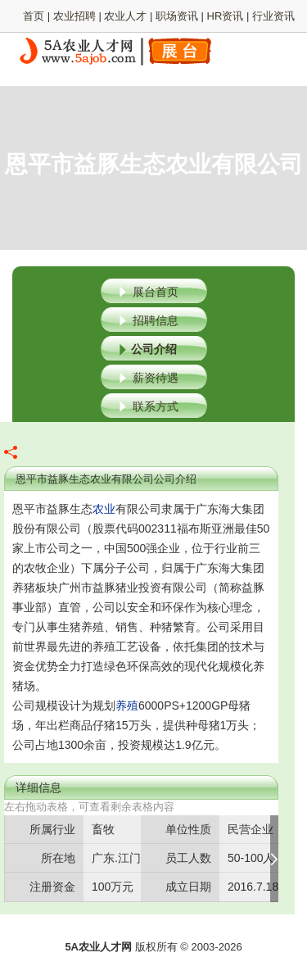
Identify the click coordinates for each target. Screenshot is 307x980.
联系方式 (156, 406)
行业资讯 (273, 16)
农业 (104, 509)
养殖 (127, 706)
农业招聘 (74, 16)
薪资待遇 (156, 378)
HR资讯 (226, 16)
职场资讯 (177, 16)
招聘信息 (156, 320)
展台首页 (156, 292)
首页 (34, 16)
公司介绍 (154, 349)
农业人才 (125, 16)
